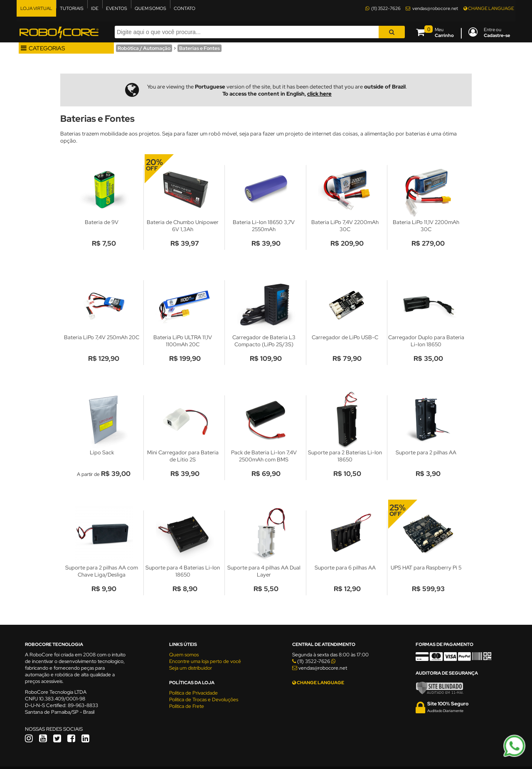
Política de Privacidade (193, 693)
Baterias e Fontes (199, 48)
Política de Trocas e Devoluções (204, 700)
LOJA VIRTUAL (36, 8)
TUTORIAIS (72, 8)
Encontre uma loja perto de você (205, 661)
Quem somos (184, 655)
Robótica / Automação (144, 48)
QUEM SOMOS (150, 8)
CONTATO (185, 8)
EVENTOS (117, 8)
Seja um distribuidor (191, 668)
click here (319, 94)
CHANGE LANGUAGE (489, 8)
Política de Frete (187, 706)
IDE (95, 8)
